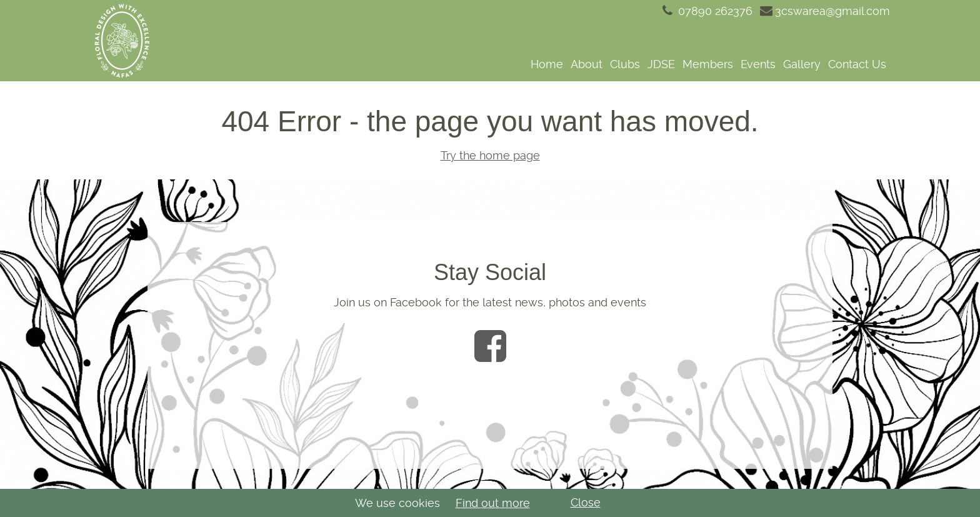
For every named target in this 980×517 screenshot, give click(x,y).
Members (708, 64)
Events (758, 64)
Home (547, 64)
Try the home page (490, 155)
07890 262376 (706, 11)
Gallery (802, 64)
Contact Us (857, 64)
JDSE (661, 64)
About (587, 64)
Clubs (625, 64)
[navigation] (529, 64)
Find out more (493, 503)
